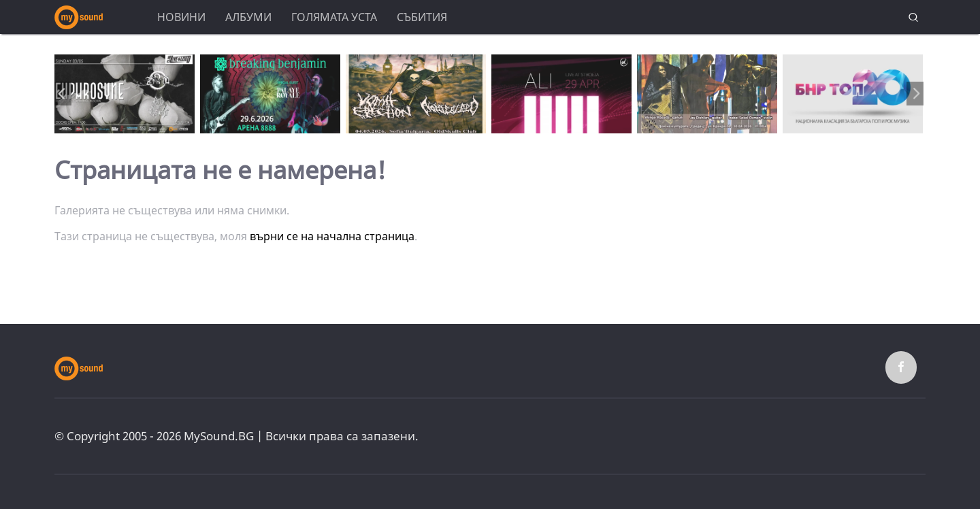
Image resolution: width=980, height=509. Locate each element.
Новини (181, 17)
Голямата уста (334, 17)
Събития (422, 17)
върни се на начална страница (332, 236)
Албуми (248, 17)
